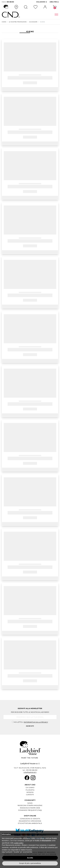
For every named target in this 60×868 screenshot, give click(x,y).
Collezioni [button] (42, 2)
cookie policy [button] (19, 843)
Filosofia (30, 790)
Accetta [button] (30, 858)
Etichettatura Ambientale (30, 823)
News (30, 803)
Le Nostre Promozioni (18, 22)
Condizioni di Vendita (30, 819)
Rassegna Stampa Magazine (30, 805)
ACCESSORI (33, 22)
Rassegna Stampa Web (30, 808)
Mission (30, 792)
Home (4, 22)
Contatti (30, 795)
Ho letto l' (31, 722)
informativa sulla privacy (36, 722)
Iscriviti (30, 726)
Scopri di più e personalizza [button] (30, 863)
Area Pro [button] (54, 2)
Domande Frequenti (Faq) (30, 810)
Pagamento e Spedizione (30, 821)
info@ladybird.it (30, 772)
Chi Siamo (30, 787)
